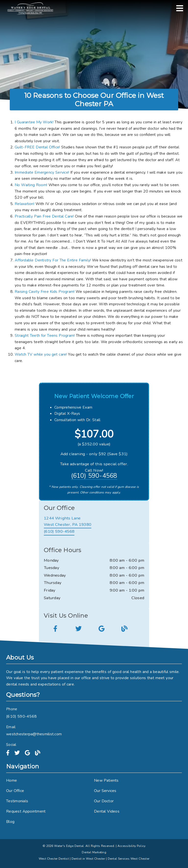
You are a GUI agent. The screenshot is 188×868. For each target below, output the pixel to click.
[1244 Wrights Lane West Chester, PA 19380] (68, 522)
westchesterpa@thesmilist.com (34, 734)
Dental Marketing (94, 852)
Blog (10, 822)
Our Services (105, 791)
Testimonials (17, 801)
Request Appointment (26, 811)
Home (12, 780)
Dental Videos (107, 811)
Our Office (15, 791)
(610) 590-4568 (94, 476)
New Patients (106, 780)
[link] (30, 9)
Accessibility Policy (132, 846)
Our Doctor (104, 801)
